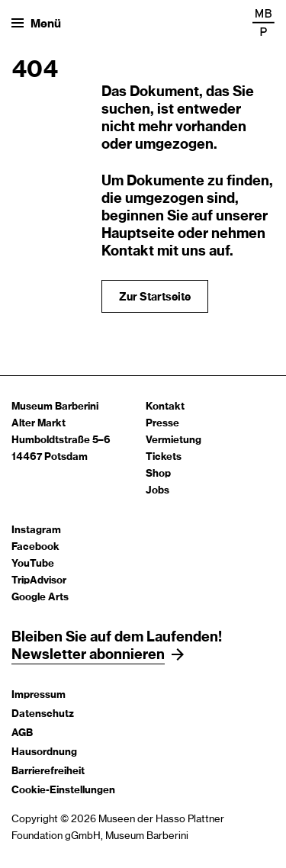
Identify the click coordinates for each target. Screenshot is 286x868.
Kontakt (165, 407)
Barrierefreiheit (48, 772)
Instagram (36, 530)
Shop (158, 474)
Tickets (164, 457)
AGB (22, 733)
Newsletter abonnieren (88, 655)
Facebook (35, 547)
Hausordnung (44, 752)
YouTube (33, 564)
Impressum (39, 695)
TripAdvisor (39, 581)
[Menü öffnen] (36, 23)
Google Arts (40, 598)
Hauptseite (138, 234)
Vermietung (174, 440)
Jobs (157, 491)
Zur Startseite (155, 297)
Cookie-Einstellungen (63, 791)
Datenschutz (43, 714)
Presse (162, 424)
